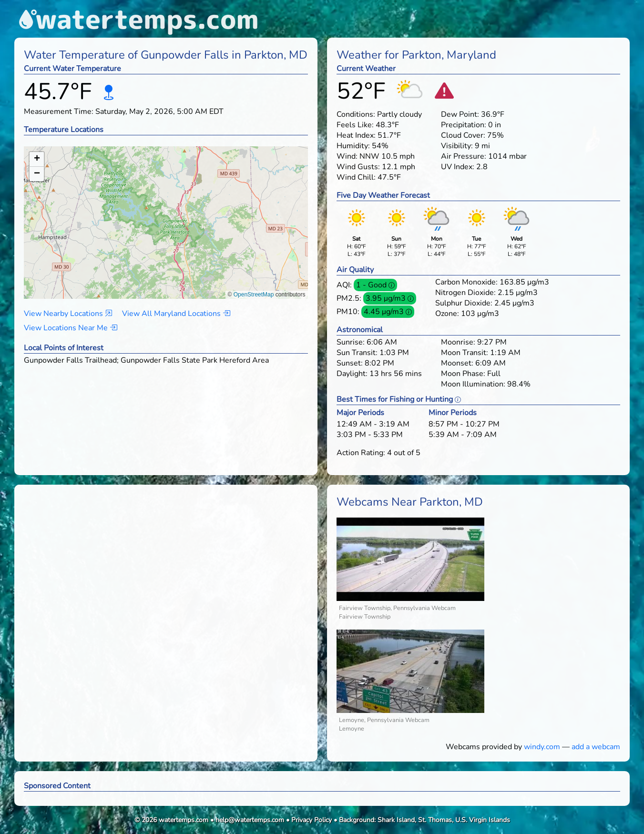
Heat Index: (356, 135)
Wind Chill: (356, 177)
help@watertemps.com (250, 820)
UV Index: (458, 167)
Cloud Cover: (463, 135)
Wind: (347, 156)
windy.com (542, 747)
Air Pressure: (464, 156)
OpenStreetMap (254, 295)
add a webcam (596, 747)
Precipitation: (464, 125)
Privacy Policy (312, 820)
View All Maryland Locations (176, 314)
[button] (166, 213)
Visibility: (457, 146)
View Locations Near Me (71, 328)
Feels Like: (355, 125)
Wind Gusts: (358, 167)
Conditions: (356, 114)
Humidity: (353, 146)
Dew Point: (460, 114)
